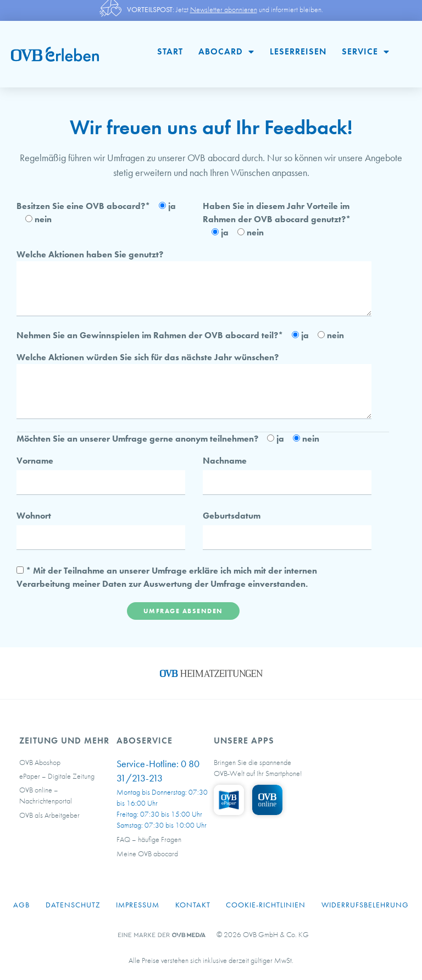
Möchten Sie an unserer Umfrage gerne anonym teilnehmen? (137, 439)
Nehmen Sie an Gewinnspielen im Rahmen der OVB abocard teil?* (150, 335)
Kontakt (193, 905)
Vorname (35, 461)
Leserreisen (298, 51)
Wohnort (34, 516)
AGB (21, 905)
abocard (226, 52)
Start (170, 51)
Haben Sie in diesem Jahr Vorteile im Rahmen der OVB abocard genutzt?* (277, 213)
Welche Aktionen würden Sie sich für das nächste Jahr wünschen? (148, 357)
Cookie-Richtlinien (266, 905)
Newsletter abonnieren (224, 9)
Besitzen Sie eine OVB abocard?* (83, 206)
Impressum (138, 905)
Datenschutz (73, 905)
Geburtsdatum (232, 516)
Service (366, 52)
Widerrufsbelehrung (365, 905)
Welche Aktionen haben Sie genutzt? (90, 254)
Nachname (225, 461)
